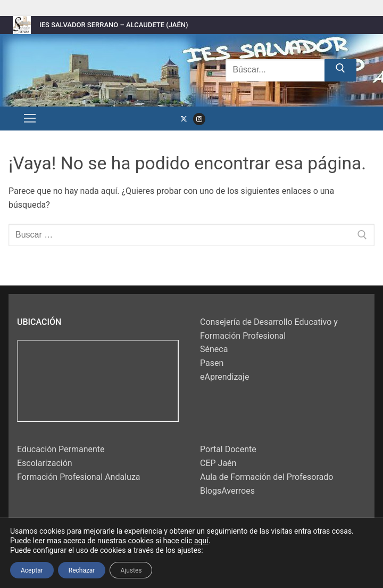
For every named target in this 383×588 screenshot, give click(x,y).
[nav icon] (30, 119)
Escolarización (45, 463)
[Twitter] (184, 119)
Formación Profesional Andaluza (79, 477)
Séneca (214, 349)
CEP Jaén (218, 463)
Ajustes (131, 570)
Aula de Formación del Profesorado (267, 477)
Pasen (212, 363)
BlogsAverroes (227, 491)
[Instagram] (199, 119)
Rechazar (82, 570)
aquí (201, 541)
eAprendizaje (224, 377)
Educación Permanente (61, 449)
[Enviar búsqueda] (340, 70)
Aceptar (32, 570)
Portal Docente (228, 449)
